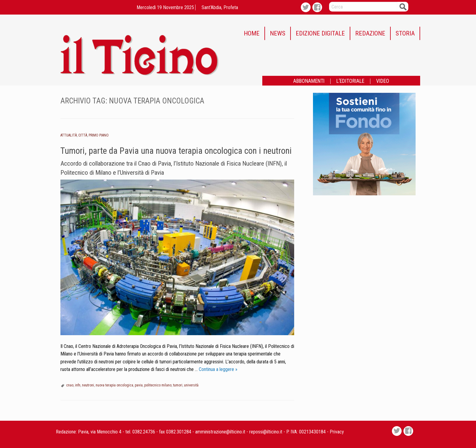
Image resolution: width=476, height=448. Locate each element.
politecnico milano (158, 385)
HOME (252, 33)
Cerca (403, 7)
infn (78, 385)
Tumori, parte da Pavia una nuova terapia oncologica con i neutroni (176, 151)
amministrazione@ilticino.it (220, 432)
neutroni (88, 385)
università (191, 385)
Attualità (69, 135)
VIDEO (383, 81)
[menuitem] (252, 33)
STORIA (405, 33)
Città (83, 135)
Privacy (337, 432)
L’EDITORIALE (350, 81)
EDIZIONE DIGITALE (320, 33)
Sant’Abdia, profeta (220, 7)
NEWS (278, 33)
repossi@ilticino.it (266, 432)
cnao (70, 385)
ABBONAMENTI (309, 81)
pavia (139, 385)
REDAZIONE (370, 33)
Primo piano (99, 135)
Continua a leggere (218, 369)
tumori (178, 385)
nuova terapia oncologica (114, 385)
